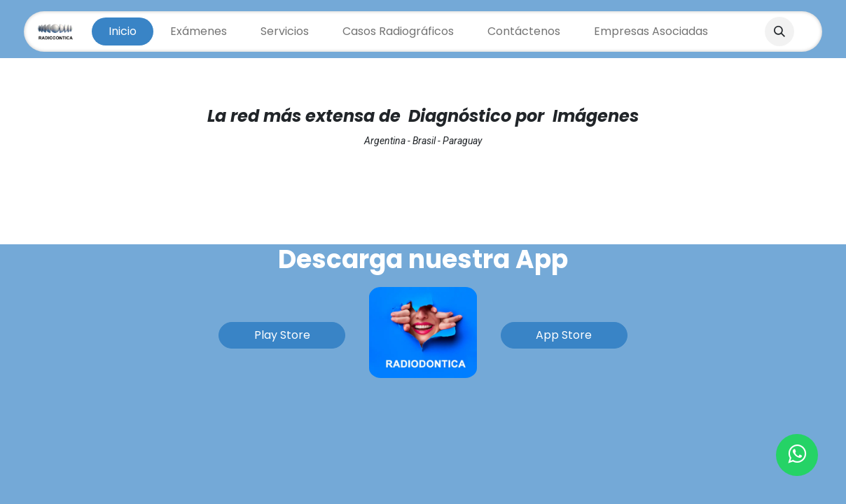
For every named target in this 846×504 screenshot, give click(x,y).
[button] (779, 31)
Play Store (282, 335)
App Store (564, 335)
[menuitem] (123, 31)
